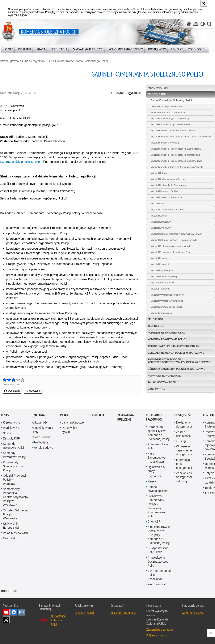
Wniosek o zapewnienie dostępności (184, 450)
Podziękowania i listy (44, 430)
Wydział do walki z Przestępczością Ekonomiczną (176, 149)
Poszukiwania (42, 437)
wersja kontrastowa (193, 613)
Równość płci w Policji (158, 446)
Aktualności (41, 422)
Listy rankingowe (73, 422)
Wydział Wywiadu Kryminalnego (167, 301)
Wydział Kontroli (159, 216)
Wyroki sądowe (43, 448)
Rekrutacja (97, 415)
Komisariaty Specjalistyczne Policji (174, 346)
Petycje (210, 473)
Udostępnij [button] (12, 391)
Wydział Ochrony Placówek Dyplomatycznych (174, 240)
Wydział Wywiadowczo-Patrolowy (168, 295)
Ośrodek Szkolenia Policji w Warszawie (176, 369)
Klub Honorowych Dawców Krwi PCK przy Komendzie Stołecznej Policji (159, 535)
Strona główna (9, 61)
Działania (38, 415)
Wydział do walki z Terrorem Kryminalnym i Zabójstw (177, 167)
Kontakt (209, 415)
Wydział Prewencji (160, 264)
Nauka (152, 481)
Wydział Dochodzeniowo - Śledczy (168, 179)
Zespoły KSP (156, 326)
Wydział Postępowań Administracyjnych (171, 246)
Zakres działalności (184, 434)
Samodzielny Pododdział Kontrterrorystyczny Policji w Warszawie (179, 361)
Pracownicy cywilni (69, 430)
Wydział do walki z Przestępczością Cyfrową (173, 130)
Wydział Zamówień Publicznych (167, 307)
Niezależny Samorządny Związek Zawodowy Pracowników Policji (156, 506)
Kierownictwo (158, 88)
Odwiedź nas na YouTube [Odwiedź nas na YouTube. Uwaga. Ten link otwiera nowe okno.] (6, 612)
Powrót (117, 93)
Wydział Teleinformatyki (163, 283)
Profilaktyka (41, 442)
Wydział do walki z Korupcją (165, 143)
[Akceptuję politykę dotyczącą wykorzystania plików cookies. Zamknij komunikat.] (204, 3)
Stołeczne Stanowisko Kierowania (168, 112)
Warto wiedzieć (157, 584)
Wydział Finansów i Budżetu (165, 191)
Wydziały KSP (43, 61)
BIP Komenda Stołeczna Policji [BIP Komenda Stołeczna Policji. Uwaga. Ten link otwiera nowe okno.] (58, 620)
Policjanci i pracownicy (154, 417)
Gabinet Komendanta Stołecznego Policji (82, 61)
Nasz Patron (156, 389)
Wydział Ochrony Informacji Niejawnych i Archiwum (176, 234)
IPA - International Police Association (159, 575)
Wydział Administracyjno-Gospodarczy (170, 119)
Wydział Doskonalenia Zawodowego (169, 185)
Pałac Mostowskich (162, 382)
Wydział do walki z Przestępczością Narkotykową (175, 155)
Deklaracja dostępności (184, 424)
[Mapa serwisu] (196, 24)
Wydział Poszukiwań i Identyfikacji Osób (171, 252)
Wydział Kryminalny (161, 228)
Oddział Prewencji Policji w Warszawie (176, 353)
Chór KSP (154, 521)
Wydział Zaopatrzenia (162, 313)
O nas (26, 61)
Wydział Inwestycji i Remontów (166, 197)
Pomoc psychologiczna (158, 489)
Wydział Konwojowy (161, 222)
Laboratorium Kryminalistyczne (166, 106)
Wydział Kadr (157, 203)
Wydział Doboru (159, 173)
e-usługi (181, 441)
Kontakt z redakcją (85, 613)
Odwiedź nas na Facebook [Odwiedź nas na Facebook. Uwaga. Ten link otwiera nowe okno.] (14, 612)
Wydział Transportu (160, 289)
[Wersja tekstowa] (203, 24)
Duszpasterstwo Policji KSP (158, 550)
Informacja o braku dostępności (184, 464)
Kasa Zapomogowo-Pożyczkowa (157, 458)
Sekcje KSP (155, 319)
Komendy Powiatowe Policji (167, 339)
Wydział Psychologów (162, 270)
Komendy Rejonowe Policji (167, 333)
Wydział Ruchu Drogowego (164, 276)
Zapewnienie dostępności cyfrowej (184, 477)
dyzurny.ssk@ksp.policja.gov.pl (20, 162)
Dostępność (183, 415)
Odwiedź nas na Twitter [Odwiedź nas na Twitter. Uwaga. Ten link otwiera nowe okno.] (6, 620)
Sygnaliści (154, 476)
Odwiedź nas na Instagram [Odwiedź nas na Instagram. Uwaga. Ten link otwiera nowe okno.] (21, 612)
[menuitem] (9, 48)
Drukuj (134, 93)
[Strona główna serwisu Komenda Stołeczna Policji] (189, 24)
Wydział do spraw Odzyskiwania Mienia (171, 124)
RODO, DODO (9, 591)
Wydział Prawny (159, 258)
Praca (64, 415)
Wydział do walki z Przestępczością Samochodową (176, 161)
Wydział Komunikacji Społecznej (167, 210)
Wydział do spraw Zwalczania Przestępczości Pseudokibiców (181, 137)
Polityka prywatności (158, 635)
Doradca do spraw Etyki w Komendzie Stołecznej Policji (159, 433)
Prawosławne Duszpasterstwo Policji (158, 562)
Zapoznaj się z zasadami (160, 629)
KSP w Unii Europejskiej (164, 376)
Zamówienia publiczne (125, 417)
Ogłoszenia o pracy (156, 469)
